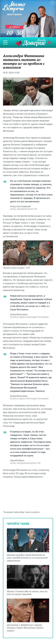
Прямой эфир (50, 42)
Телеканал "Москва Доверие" (30, 42)
